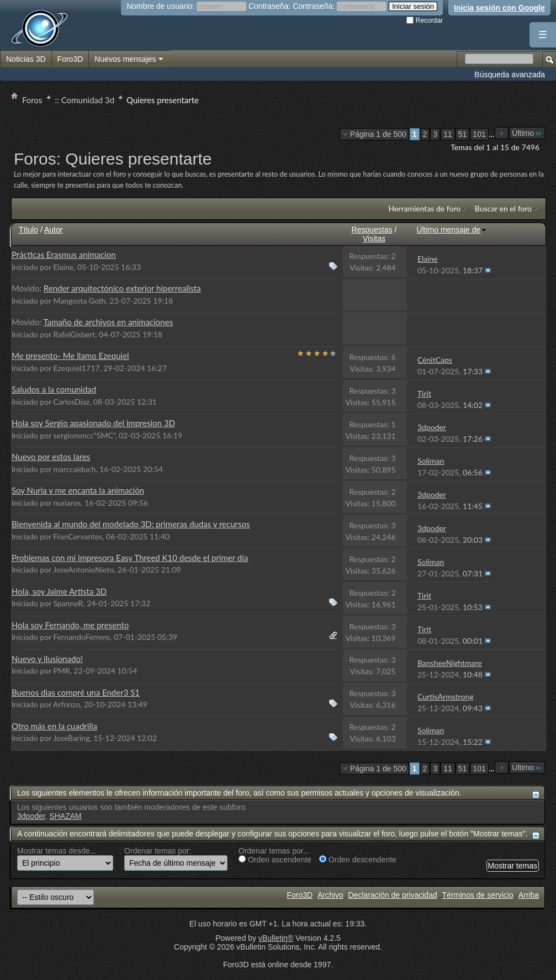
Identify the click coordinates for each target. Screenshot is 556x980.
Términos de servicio (478, 895)
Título (28, 230)
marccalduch (75, 469)
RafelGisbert (75, 334)
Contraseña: (269, 6)
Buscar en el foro (503, 208)
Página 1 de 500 (378, 134)
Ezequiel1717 (77, 368)
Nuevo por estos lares (51, 457)
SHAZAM (65, 816)
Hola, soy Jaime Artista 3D (59, 591)
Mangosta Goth (80, 301)
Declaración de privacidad (393, 895)
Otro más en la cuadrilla (54, 726)
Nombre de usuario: (160, 6)
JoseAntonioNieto (83, 570)
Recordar (425, 20)
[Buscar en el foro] (499, 59)
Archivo (330, 895)
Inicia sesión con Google (499, 8)
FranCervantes (78, 536)
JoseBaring (71, 738)
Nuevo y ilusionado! (47, 659)
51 (463, 134)
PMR (62, 671)
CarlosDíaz (72, 402)
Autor (53, 230)
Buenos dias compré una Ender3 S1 (76, 692)
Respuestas (372, 230)
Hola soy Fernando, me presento (70, 625)
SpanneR (68, 603)
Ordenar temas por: (158, 851)
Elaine (64, 267)
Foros (32, 100)
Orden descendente (358, 860)
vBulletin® (276, 938)
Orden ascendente (275, 860)
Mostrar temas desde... (57, 851)
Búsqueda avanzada (510, 75)
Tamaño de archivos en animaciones (108, 322)
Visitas (374, 239)
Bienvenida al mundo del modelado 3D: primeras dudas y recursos (131, 524)
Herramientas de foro (424, 208)
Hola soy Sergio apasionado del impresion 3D (93, 423)
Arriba (529, 895)
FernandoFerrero (82, 637)
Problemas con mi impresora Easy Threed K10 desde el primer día (130, 558)
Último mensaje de (452, 230)
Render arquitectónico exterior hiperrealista (122, 288)
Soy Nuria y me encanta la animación (78, 490)
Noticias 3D (26, 59)
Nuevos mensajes (129, 60)
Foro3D (70, 59)
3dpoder (31, 816)
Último (527, 133)
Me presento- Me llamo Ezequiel (70, 356)
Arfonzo (67, 704)
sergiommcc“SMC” (84, 435)
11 (448, 134)
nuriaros (67, 503)
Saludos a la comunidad (54, 389)
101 (479, 134)
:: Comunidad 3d (85, 100)
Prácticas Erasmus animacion (64, 255)
